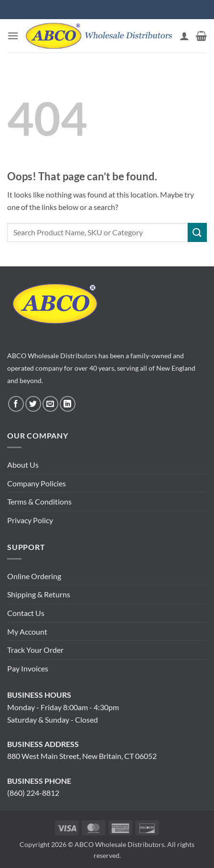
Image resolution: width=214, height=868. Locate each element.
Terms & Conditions (39, 501)
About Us (23, 465)
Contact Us (26, 613)
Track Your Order (35, 650)
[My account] (184, 36)
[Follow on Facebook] (16, 404)
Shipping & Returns (39, 594)
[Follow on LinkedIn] (68, 404)
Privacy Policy (30, 520)
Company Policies (37, 483)
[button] (13, 36)
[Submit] (197, 232)
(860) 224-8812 (33, 793)
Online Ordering (34, 576)
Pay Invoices (28, 668)
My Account (27, 632)
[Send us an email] (50, 404)
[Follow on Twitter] (33, 404)
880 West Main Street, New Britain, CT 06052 (82, 756)
